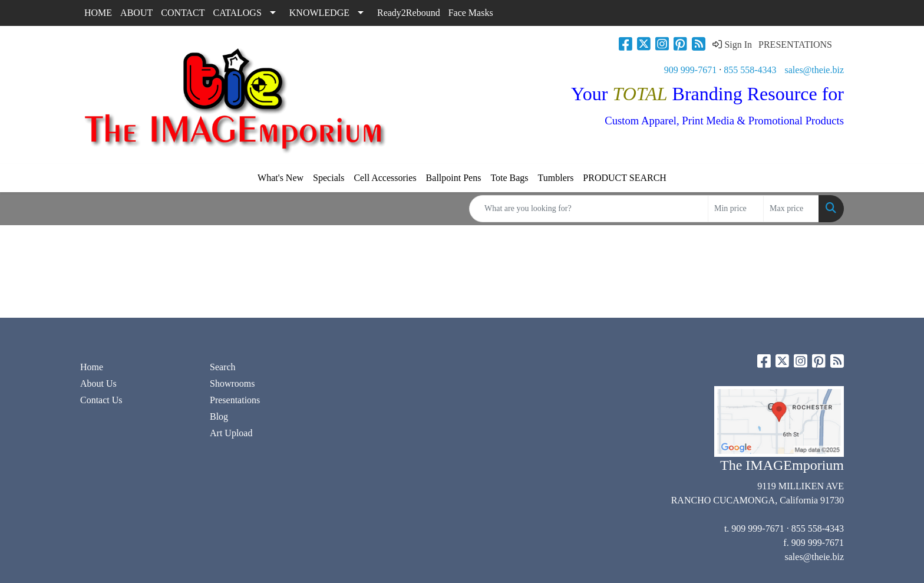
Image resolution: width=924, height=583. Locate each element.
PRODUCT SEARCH (625, 178)
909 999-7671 (690, 70)
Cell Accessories (385, 178)
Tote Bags (509, 178)
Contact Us (101, 400)
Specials (329, 178)
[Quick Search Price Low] (736, 209)
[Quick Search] (589, 209)
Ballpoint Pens (454, 178)
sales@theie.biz (814, 70)
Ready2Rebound (409, 13)
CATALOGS (237, 13)
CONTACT (183, 13)
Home (92, 367)
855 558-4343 (750, 70)
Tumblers (556, 178)
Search (223, 367)
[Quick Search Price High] (791, 209)
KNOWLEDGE (319, 13)
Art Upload (231, 433)
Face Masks (471, 13)
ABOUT (136, 13)
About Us (98, 383)
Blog (219, 416)
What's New (280, 178)
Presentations (235, 400)
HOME (98, 13)
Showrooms (232, 383)
